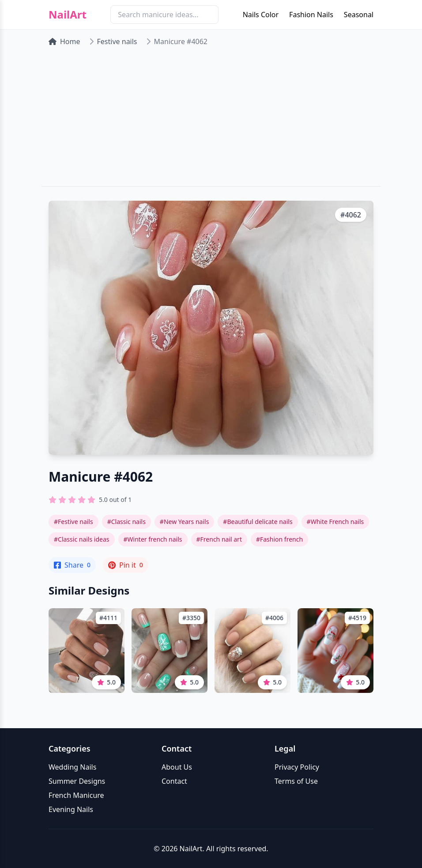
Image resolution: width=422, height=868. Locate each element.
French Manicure (76, 795)
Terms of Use (296, 781)
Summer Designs (77, 781)
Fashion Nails (311, 15)
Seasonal (359, 15)
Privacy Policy (297, 767)
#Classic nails (126, 522)
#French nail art (219, 539)
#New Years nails (184, 522)
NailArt (68, 15)
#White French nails (335, 522)
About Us (177, 767)
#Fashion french (279, 539)
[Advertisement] (211, 120)
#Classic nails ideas (82, 539)
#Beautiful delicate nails (258, 522)
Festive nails (117, 41)
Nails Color (261, 15)
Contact (174, 781)
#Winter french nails (153, 539)
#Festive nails (73, 522)
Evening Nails (71, 809)
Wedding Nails (72, 767)
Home (64, 41)
